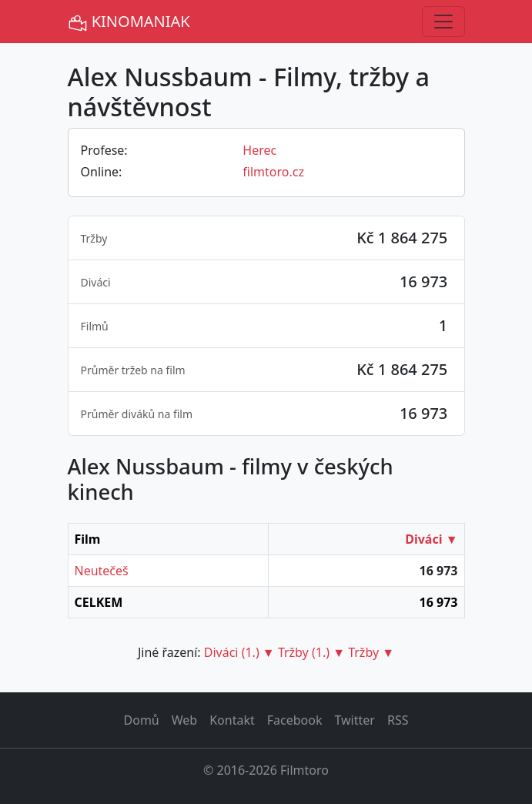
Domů (142, 720)
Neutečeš (102, 571)
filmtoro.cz (273, 172)
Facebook (295, 720)
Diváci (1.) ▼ (239, 652)
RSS (398, 720)
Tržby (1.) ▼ (311, 652)
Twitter (354, 720)
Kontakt (232, 720)
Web (184, 720)
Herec (259, 150)
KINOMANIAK (129, 22)
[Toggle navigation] (443, 22)
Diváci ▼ (431, 539)
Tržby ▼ (371, 652)
